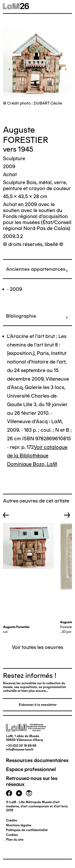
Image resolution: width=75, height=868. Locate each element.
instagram (29, 793)
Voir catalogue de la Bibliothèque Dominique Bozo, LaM (37, 456)
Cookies (12, 835)
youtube (19, 793)
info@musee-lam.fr (20, 749)
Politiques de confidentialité (27, 830)
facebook (9, 793)
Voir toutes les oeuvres (37, 647)
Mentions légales (19, 825)
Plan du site (15, 840)
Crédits (11, 820)
